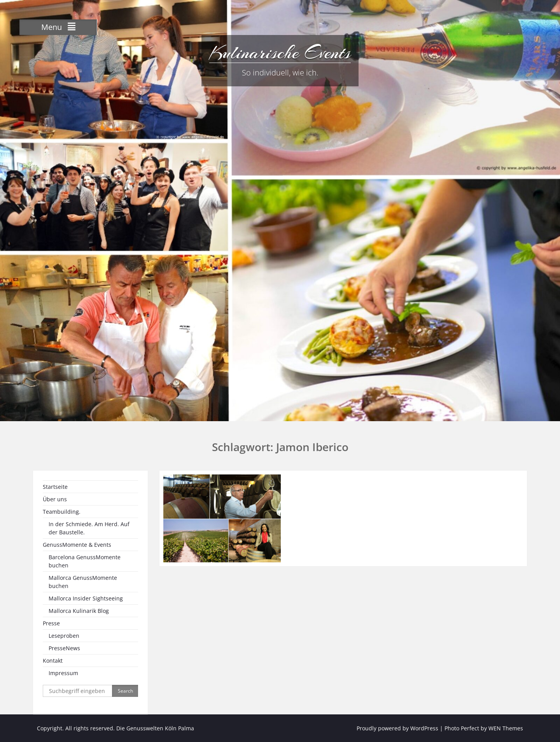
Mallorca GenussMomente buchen (83, 582)
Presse (51, 623)
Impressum (63, 673)
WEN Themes (506, 728)
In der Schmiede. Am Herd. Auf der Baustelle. (89, 528)
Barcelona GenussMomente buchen (85, 561)
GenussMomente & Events (77, 545)
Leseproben (64, 636)
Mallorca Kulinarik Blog (79, 611)
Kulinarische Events (280, 52)
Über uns (55, 499)
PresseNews (64, 648)
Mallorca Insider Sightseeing (86, 598)
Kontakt (53, 661)
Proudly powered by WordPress (397, 728)
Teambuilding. (62, 512)
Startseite (55, 487)
